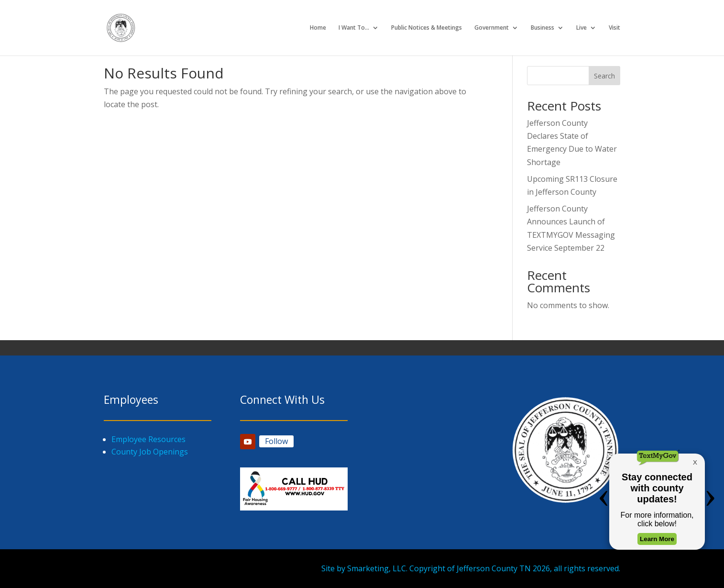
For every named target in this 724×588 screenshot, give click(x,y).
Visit (614, 28)
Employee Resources (148, 439)
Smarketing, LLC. (377, 568)
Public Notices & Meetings (427, 28)
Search (604, 76)
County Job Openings (150, 452)
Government (492, 28)
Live (581, 28)
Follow (276, 441)
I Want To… (354, 28)
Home (318, 28)
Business (543, 28)
